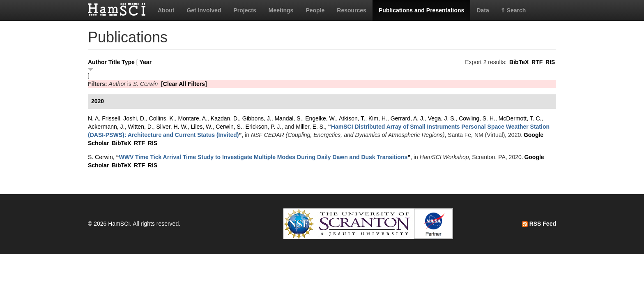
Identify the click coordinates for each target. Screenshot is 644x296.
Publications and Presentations (422, 10)
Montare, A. (193, 118)
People (315, 10)
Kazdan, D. (225, 118)
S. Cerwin (100, 157)
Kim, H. (378, 118)
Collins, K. (162, 118)
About (166, 10)
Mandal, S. (288, 118)
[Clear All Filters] (184, 84)
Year (146, 62)
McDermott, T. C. (520, 118)
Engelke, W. (321, 118)
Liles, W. (202, 127)
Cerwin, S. (229, 127)
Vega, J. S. (442, 118)
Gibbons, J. (257, 118)
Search (514, 10)
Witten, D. (140, 127)
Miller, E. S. (310, 127)
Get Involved (204, 10)
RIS (550, 62)
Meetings (281, 10)
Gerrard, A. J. (408, 118)
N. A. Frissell (104, 118)
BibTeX (519, 62)
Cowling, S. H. (477, 118)
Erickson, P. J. (264, 127)
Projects (245, 10)
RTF (537, 62)
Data (483, 10)
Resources (352, 10)
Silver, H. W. (172, 127)
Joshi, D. (134, 118)
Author (97, 62)
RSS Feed (539, 224)
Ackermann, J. (106, 127)
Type (128, 62)
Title (114, 62)
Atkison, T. (352, 118)
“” (263, 157)
